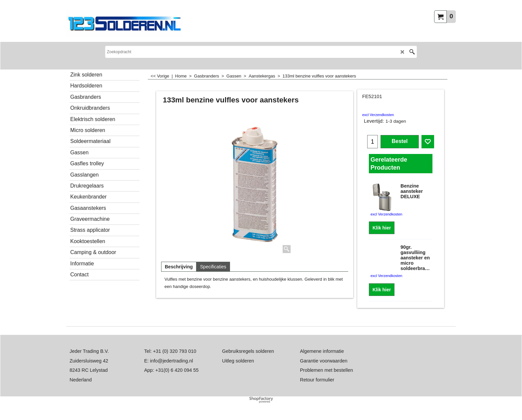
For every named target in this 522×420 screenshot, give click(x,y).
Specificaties (213, 267)
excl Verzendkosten (378, 115)
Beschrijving (179, 267)
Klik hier (382, 228)
